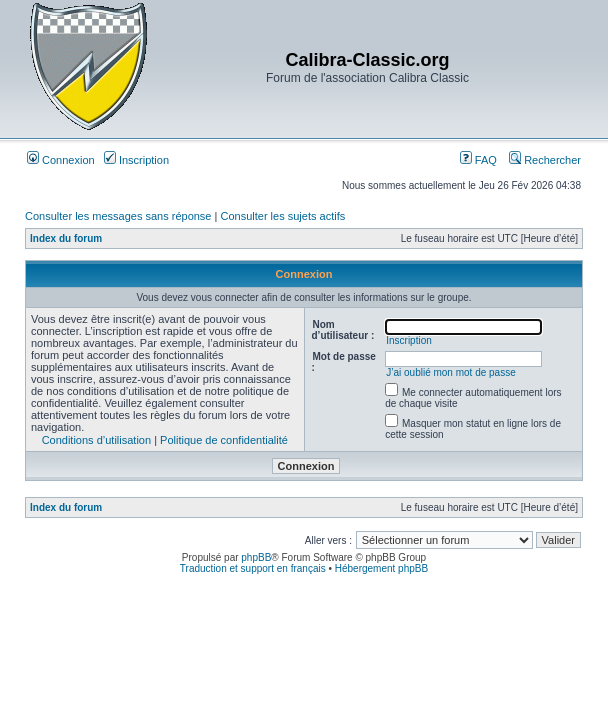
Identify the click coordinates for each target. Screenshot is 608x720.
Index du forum (66, 238)
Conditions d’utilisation (96, 440)
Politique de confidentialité (224, 440)
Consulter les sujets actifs (282, 216)
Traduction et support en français (253, 568)
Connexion (61, 160)
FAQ (478, 160)
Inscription (136, 160)
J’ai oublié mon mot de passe (451, 372)
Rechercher (545, 160)
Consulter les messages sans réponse (118, 216)
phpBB (256, 557)
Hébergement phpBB (381, 568)
